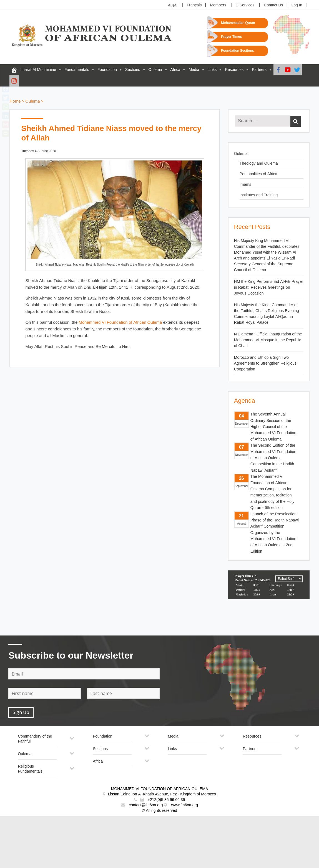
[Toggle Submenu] (72, 740)
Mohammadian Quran (238, 23)
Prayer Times (231, 37)
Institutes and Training (259, 195)
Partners (259, 70)
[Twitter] (297, 70)
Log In (297, 5)
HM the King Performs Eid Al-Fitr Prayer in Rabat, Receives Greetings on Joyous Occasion (269, 287)
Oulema (155, 70)
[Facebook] (278, 70)
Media (194, 70)
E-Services (245, 5)
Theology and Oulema (259, 163)
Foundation (107, 70)
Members (218, 5)
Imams (245, 185)
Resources (234, 70)
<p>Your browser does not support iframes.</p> (269, 591)
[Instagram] (14, 81)
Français (194, 5)
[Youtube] (288, 70)
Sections (133, 70)
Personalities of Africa (258, 174)
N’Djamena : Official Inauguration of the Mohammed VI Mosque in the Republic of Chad (268, 340)
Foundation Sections (237, 51)
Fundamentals (77, 70)
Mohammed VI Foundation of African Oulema (120, 322)
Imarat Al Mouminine (38, 70)
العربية (173, 5)
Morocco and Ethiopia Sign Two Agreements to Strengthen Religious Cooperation (265, 363)
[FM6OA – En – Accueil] (14, 70)
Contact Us (273, 5)
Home (15, 101)
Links (212, 70)
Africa (175, 70)
